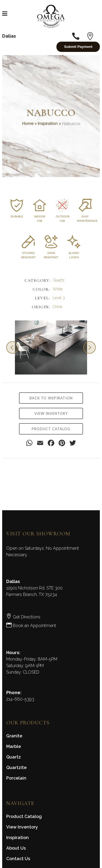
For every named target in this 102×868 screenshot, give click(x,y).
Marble (14, 746)
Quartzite (16, 768)
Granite (14, 736)
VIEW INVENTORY (51, 413)
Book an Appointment (31, 626)
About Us (16, 848)
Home (28, 123)
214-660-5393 (20, 699)
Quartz (14, 757)
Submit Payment (78, 47)
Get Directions (23, 617)
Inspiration (48, 123)
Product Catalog (24, 816)
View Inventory (22, 827)
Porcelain (16, 778)
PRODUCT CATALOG (51, 429)
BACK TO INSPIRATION (51, 398)
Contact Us (18, 859)
